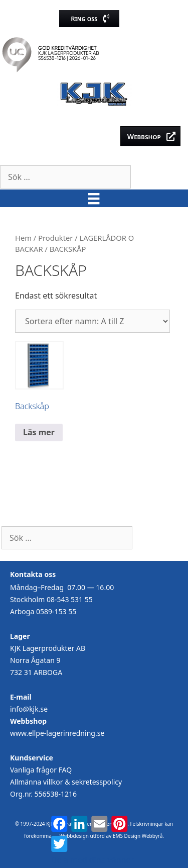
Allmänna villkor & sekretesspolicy (66, 782)
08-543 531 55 (70, 599)
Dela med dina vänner (92, 860)
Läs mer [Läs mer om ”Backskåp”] (39, 432)
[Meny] (94, 198)
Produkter (55, 238)
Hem (23, 238)
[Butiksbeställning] (92, 321)
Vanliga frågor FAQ (41, 770)
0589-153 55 (56, 611)
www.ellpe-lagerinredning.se (57, 733)
